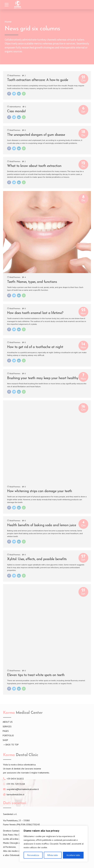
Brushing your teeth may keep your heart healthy (43, 378)
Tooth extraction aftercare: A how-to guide (38, 80)
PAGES (6, 731)
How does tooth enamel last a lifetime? (35, 313)
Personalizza (33, 855)
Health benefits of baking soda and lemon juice (42, 525)
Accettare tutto (73, 855)
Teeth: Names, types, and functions (32, 282)
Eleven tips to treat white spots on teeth (36, 675)
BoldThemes (15, 75)
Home (8, 22)
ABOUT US (8, 722)
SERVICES (7, 727)
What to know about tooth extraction (34, 166)
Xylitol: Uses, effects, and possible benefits (37, 559)
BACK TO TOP (12, 745)
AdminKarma (15, 107)
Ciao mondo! (16, 111)
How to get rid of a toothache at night (35, 347)
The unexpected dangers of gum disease (36, 135)
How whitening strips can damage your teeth (40, 491)
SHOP (5, 740)
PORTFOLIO (8, 735)
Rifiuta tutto (53, 855)
